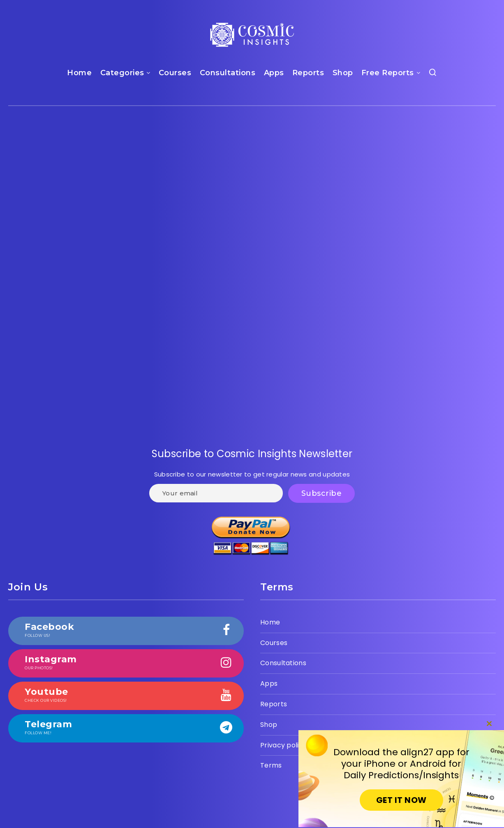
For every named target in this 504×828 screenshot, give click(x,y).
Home (79, 73)
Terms (271, 765)
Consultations (228, 73)
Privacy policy (283, 745)
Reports (308, 73)
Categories (122, 73)
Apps (274, 73)
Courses (175, 73)
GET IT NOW (401, 800)
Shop (343, 73)
